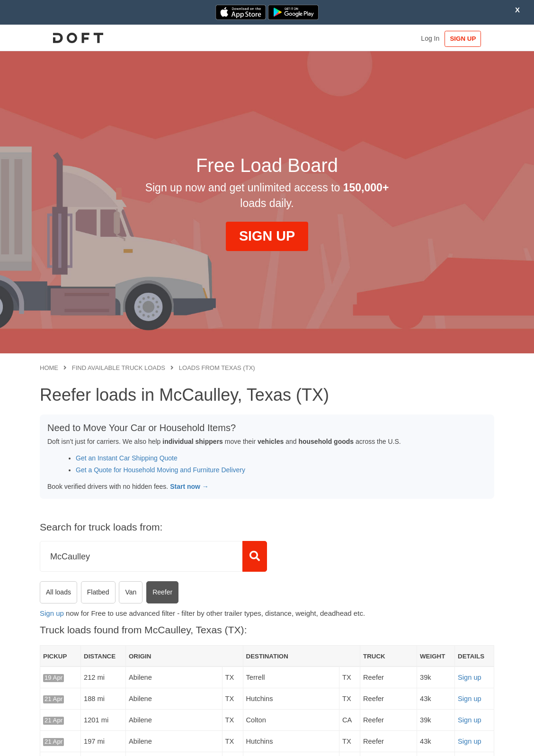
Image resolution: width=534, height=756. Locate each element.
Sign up (52, 613)
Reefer (162, 592)
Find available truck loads (119, 368)
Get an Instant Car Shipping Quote (127, 458)
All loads (58, 592)
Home (49, 368)
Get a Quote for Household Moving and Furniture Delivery (160, 470)
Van (131, 592)
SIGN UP (465, 39)
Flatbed (98, 592)
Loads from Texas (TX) (217, 368)
